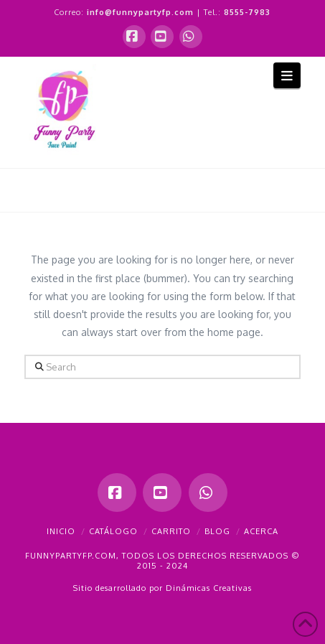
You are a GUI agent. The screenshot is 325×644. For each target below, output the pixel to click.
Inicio (61, 531)
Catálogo (113, 531)
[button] (287, 75)
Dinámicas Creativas (209, 588)
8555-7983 (247, 12)
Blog (217, 531)
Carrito (171, 531)
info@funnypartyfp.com (140, 12)
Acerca (261, 531)
